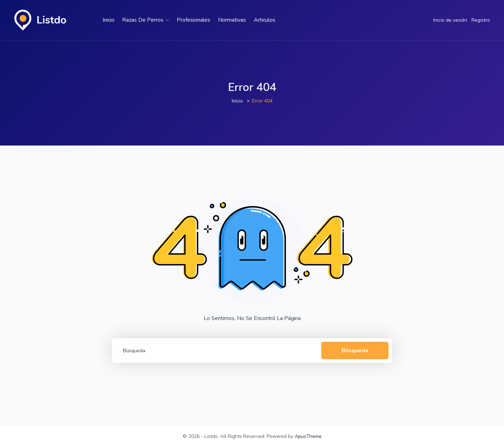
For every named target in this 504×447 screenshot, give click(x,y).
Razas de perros (146, 20)
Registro (481, 20)
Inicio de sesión (450, 20)
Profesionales (194, 20)
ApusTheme (308, 436)
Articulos (265, 20)
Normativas (232, 20)
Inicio (108, 20)
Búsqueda (354, 350)
